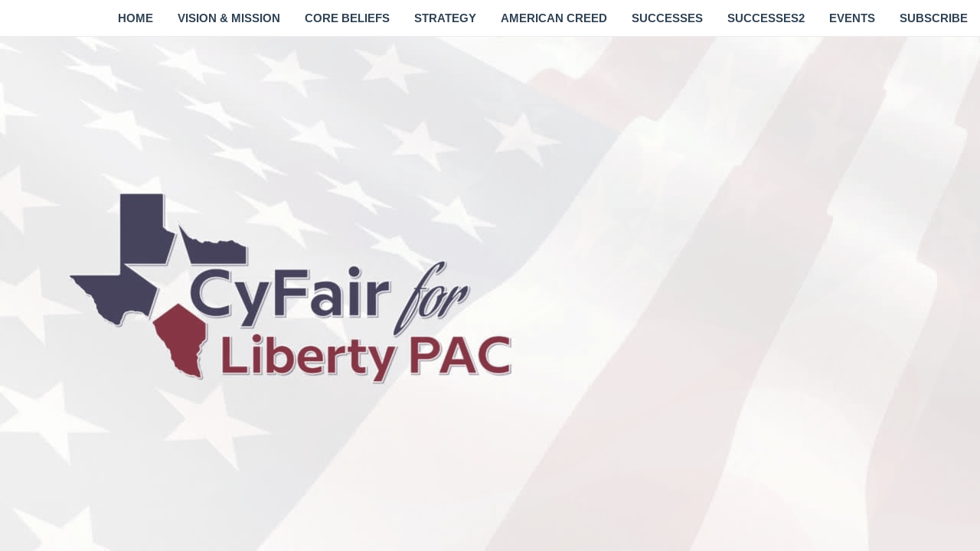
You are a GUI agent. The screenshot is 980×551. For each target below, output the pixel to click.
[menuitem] (136, 18)
